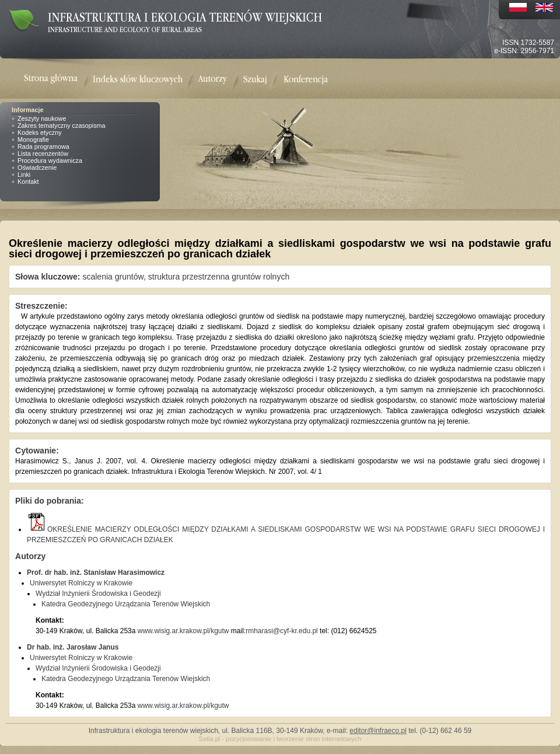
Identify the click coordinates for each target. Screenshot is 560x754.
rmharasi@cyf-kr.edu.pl (282, 631)
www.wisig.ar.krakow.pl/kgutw (183, 631)
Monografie (33, 139)
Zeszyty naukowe (42, 118)
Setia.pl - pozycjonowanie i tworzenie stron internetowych (280, 739)
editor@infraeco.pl (378, 731)
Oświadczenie (37, 167)
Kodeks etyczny (40, 132)
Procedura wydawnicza (50, 160)
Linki (24, 174)
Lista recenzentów (43, 153)
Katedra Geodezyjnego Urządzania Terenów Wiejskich (126, 604)
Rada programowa (43, 146)
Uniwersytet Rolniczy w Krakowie (81, 583)
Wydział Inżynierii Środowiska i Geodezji (98, 594)
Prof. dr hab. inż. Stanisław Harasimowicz (96, 573)
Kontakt (28, 181)
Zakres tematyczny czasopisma (62, 125)
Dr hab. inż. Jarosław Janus (73, 647)
